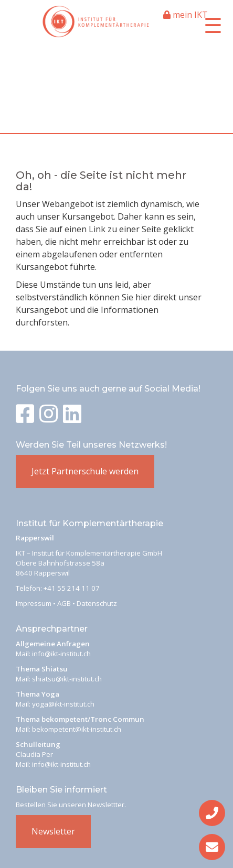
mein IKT (186, 15)
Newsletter (53, 831)
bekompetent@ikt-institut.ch (77, 729)
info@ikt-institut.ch (61, 654)
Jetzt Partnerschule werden (85, 471)
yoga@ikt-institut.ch (63, 704)
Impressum (34, 603)
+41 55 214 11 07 (72, 588)
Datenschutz (97, 603)
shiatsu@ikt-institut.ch (67, 679)
